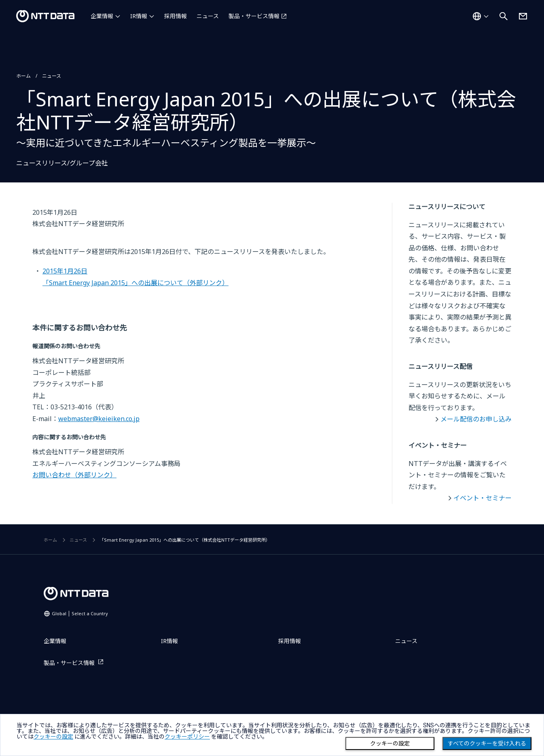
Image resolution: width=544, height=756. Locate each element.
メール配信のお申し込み (476, 419)
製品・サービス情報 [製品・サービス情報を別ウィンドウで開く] (254, 16)
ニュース (208, 16)
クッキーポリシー (187, 737)
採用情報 (176, 16)
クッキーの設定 (390, 743)
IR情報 (139, 16)
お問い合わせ (74, 475)
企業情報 (102, 16)
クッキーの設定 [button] (53, 737)
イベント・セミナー (483, 498)
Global (80, 613)
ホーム (23, 76)
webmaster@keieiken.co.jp (99, 419)
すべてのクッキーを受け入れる (487, 743)
